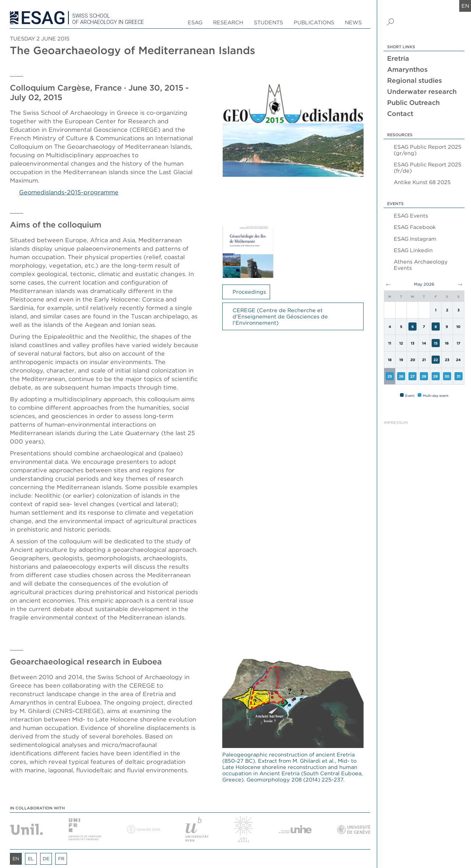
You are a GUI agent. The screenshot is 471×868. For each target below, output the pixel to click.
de (46, 859)
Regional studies (415, 80)
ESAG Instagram (415, 239)
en (465, 6)
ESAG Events (411, 216)
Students (268, 22)
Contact (400, 114)
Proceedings (249, 292)
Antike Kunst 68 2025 (422, 182)
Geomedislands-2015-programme (69, 192)
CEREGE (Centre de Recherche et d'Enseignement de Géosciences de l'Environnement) (280, 316)
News (353, 22)
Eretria (398, 58)
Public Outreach (413, 103)
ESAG (195, 22)
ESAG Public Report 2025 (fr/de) (428, 167)
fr (61, 859)
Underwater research (422, 91)
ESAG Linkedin (413, 250)
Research (228, 22)
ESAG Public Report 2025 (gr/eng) (428, 150)
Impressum (396, 423)
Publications (314, 22)
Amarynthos (407, 69)
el (31, 859)
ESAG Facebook (415, 227)
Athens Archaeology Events (421, 265)
